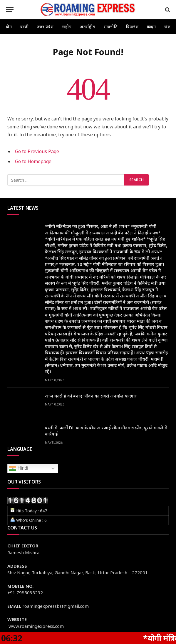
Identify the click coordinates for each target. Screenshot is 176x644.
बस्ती (25, 27)
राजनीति (111, 27)
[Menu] (10, 10)
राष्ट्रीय (67, 27)
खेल (167, 27)
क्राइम (152, 27)
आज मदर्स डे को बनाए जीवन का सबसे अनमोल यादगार (91, 396)
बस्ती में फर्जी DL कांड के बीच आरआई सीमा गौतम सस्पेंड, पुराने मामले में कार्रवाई (106, 431)
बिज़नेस (132, 27)
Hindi (19, 468)
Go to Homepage (33, 161)
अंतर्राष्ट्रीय (88, 27)
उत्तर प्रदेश (45, 27)
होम (9, 27)
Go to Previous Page (37, 151)
